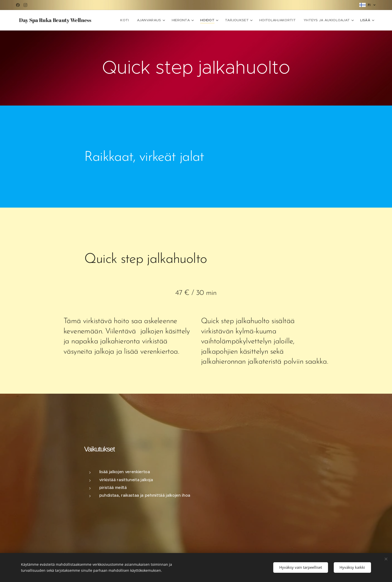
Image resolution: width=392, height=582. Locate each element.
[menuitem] (133, 20)
